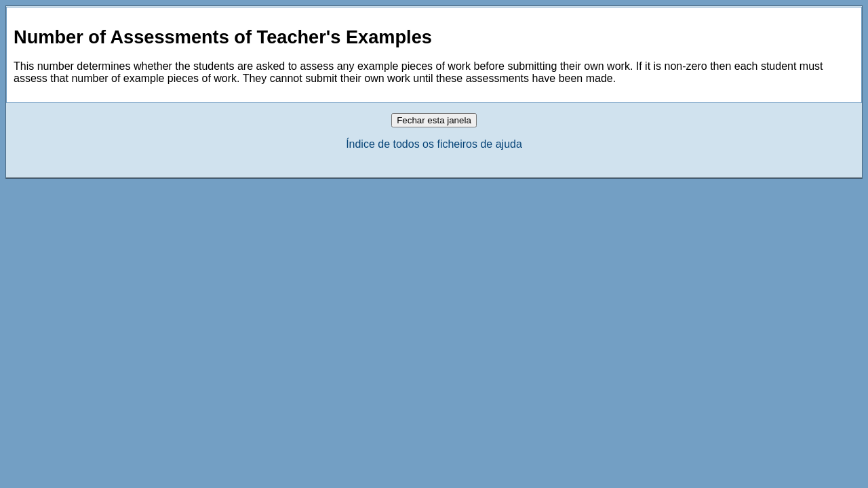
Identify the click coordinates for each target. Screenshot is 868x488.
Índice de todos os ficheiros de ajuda (434, 144)
